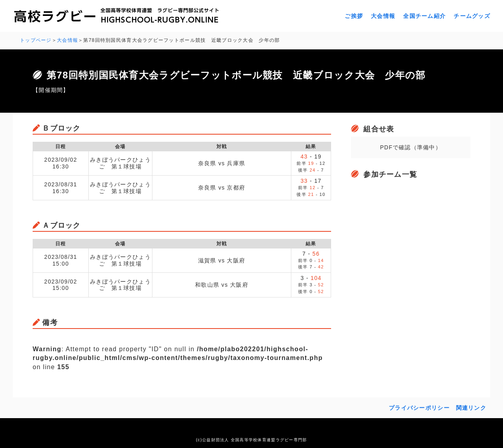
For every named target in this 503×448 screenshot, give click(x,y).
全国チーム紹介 (424, 16)
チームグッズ (472, 16)
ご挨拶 (354, 16)
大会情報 (383, 16)
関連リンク (471, 408)
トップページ (36, 40)
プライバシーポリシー (419, 408)
